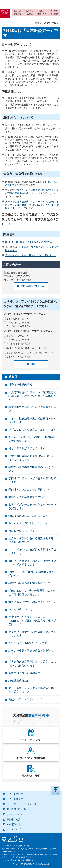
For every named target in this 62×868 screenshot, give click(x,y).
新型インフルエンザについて (26, 699)
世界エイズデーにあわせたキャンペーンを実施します (32, 506)
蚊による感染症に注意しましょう (28, 516)
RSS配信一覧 (14, 824)
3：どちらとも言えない (19, 326)
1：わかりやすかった (18, 336)
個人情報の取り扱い (17, 809)
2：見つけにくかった (18, 323)
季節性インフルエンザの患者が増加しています (32, 480)
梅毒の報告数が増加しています (27, 448)
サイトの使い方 (15, 794)
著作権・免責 (14, 819)
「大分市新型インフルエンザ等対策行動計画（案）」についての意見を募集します (32, 396)
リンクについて (15, 814)
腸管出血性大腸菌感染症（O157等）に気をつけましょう (31, 458)
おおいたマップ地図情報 (31, 758)
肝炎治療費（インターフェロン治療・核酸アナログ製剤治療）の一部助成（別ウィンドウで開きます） (32, 205)
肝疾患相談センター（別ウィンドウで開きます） (31, 255)
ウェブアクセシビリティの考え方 (24, 804)
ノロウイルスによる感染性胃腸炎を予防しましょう (32, 551)
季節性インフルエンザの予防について (31, 490)
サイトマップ (14, 830)
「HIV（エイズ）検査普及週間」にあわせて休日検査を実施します (32, 593)
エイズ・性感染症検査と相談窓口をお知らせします (32, 420)
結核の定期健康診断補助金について (30, 583)
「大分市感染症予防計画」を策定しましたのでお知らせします (32, 664)
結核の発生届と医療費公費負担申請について (32, 652)
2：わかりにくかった (18, 340)
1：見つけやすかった (18, 319)
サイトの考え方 (15, 799)
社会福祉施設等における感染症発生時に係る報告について (32, 540)
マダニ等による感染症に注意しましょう (32, 430)
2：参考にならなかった (42, 353)
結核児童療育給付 (19, 681)
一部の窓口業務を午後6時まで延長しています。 (21, 860)
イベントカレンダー (31, 740)
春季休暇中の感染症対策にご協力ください (32, 409)
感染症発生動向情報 (20, 385)
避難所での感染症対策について (27, 497)
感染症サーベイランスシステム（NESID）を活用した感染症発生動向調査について (32, 621)
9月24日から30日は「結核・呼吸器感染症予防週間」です (32, 439)
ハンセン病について (20, 609)
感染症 (13, 377)
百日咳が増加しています (23, 531)
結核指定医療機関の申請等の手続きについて (32, 469)
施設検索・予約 (31, 776)
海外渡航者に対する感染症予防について (32, 602)
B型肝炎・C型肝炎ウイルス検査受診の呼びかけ (30, 242)
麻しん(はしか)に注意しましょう (28, 523)
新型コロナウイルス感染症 (24, 673)
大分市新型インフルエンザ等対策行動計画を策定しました (32, 690)
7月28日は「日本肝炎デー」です (28, 643)
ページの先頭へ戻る (56, 791)
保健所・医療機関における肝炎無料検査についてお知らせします (32, 563)
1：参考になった (16, 353)
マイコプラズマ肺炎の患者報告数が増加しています (32, 634)
